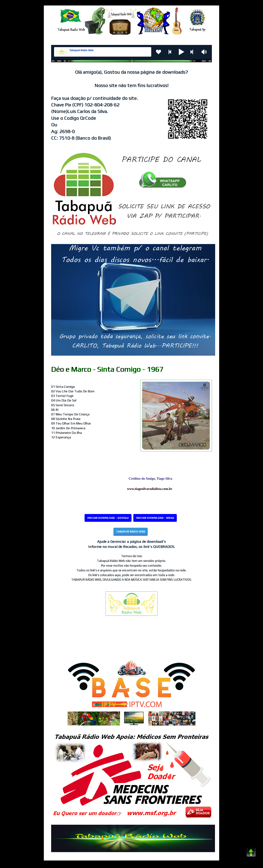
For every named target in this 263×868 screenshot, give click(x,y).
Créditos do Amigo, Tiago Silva (152, 479)
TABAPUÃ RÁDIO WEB (131, 531)
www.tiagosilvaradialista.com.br (151, 489)
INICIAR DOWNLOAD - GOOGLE (108, 518)
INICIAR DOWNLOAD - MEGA (155, 518)
